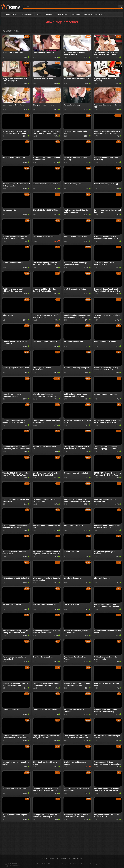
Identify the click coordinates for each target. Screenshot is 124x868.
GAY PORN (76, 14)
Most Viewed (63, 14)
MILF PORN (88, 14)
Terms (63, 858)
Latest (39, 14)
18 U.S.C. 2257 (77, 858)
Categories (27, 14)
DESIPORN (99, 14)
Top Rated (49, 14)
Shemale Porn (10, 14)
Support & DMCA (48, 858)
